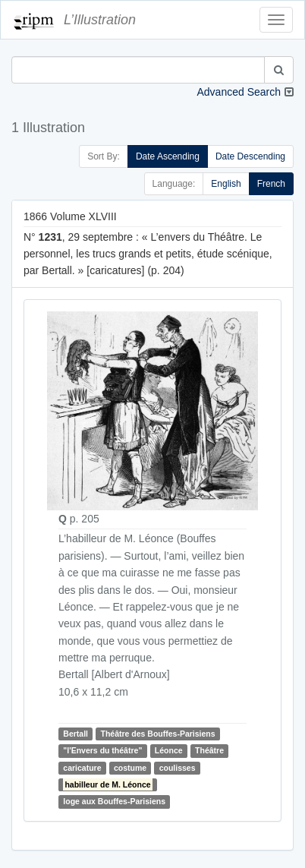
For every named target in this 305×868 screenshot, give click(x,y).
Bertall (75, 734)
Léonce (169, 750)
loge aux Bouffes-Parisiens (114, 802)
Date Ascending (168, 156)
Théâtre (209, 750)
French (271, 184)
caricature (82, 768)
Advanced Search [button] (239, 92)
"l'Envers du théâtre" (102, 750)
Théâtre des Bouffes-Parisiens (157, 734)
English (226, 184)
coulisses (178, 768)
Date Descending (250, 156)
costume (130, 768)
